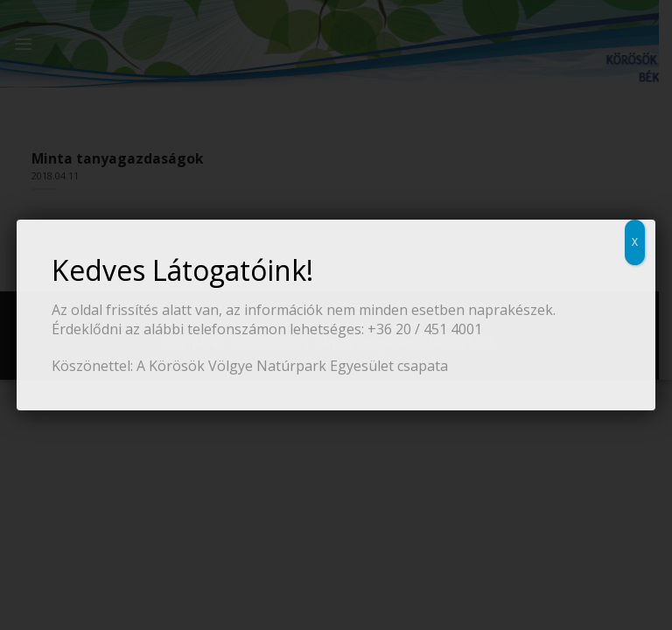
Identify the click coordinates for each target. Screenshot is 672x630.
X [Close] (635, 242)
